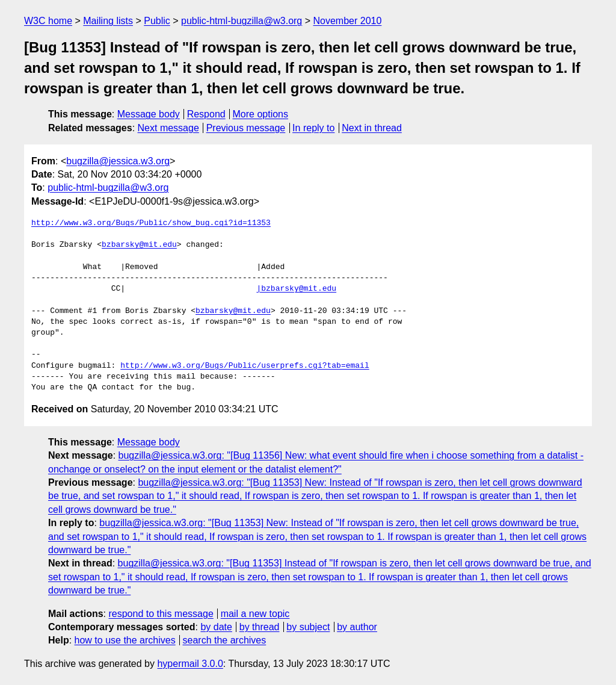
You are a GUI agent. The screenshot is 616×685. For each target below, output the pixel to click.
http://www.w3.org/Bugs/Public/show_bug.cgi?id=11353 (151, 223)
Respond (206, 114)
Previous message (246, 128)
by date (216, 627)
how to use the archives (125, 640)
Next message (168, 128)
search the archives (225, 640)
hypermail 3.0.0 (190, 664)
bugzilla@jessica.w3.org (118, 161)
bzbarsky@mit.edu (139, 245)
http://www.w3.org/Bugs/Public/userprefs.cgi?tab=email (245, 366)
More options (261, 114)
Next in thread (372, 128)
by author (357, 627)
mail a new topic (255, 614)
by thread (260, 627)
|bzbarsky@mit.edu (296, 289)
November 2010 (348, 21)
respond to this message (161, 614)
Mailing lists (108, 21)
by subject (308, 627)
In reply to (313, 128)
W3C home (48, 21)
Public (157, 21)
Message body (149, 114)
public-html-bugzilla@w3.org (242, 21)
